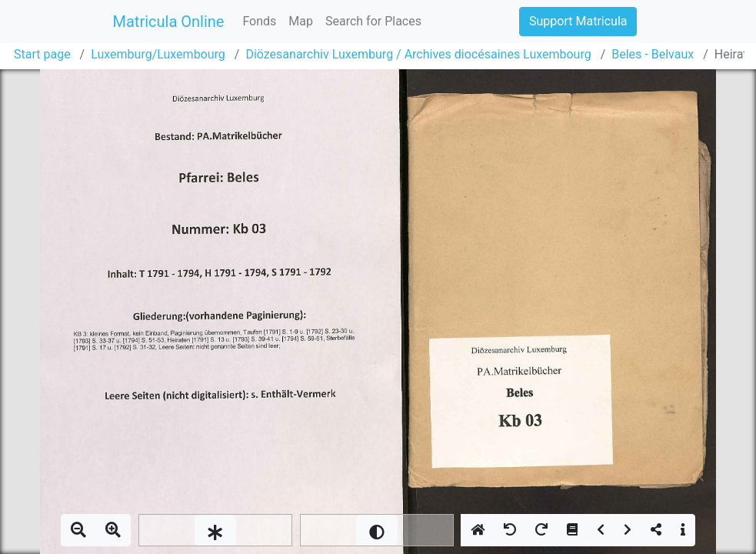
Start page (42, 54)
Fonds (259, 21)
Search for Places (373, 21)
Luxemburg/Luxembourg (158, 54)
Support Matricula (578, 21)
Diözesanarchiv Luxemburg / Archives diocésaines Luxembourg (418, 54)
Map (301, 21)
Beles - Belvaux (653, 54)
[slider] (215, 530)
